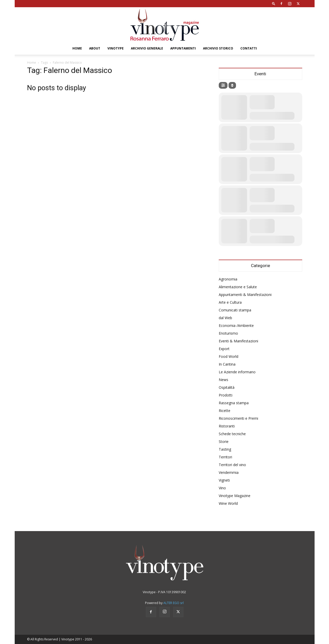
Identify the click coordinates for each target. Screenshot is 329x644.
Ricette (225, 411)
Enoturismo (228, 333)
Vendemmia (229, 472)
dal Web (225, 318)
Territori (225, 457)
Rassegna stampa (234, 403)
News (223, 380)
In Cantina (227, 364)
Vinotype (116, 48)
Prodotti (226, 395)
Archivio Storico (218, 48)
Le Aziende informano (237, 372)
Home (77, 48)
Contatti (249, 48)
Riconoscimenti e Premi (238, 418)
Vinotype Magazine (235, 496)
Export (224, 349)
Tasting (225, 449)
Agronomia (228, 279)
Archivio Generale (147, 48)
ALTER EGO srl (174, 603)
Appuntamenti (183, 48)
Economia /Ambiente (236, 325)
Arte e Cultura (230, 302)
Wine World (228, 503)
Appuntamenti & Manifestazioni (245, 295)
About (95, 48)
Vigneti (224, 480)
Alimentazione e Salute (238, 287)
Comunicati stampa (235, 310)
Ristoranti (227, 426)
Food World (229, 356)
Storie (224, 441)
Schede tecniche (232, 434)
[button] (274, 3)
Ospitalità (227, 387)
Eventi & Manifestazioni (238, 341)
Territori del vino (232, 465)
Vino (222, 488)
